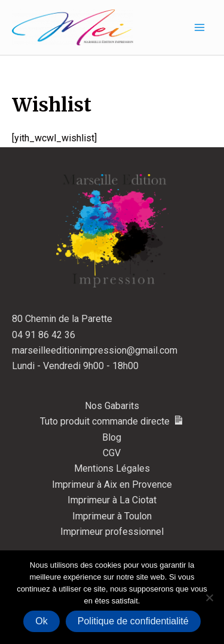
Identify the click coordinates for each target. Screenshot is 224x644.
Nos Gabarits (112, 406)
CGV (112, 453)
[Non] (209, 597)
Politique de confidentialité (133, 621)
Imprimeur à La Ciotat (112, 500)
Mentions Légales (112, 468)
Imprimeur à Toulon (112, 516)
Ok (41, 621)
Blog (112, 437)
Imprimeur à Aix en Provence (112, 484)
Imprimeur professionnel (112, 532)
